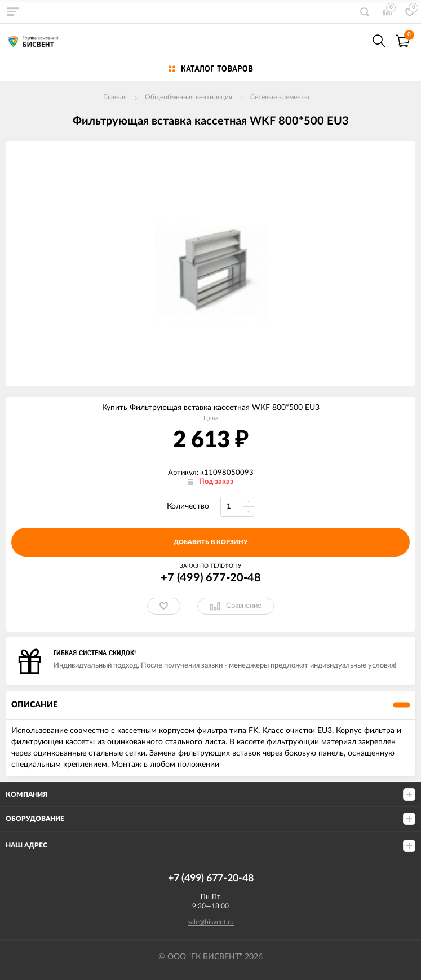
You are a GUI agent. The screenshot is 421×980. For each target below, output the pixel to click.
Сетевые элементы (280, 97)
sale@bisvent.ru (211, 922)
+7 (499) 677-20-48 (211, 578)
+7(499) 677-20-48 (354, 41)
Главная (115, 97)
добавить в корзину (210, 542)
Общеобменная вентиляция (189, 97)
